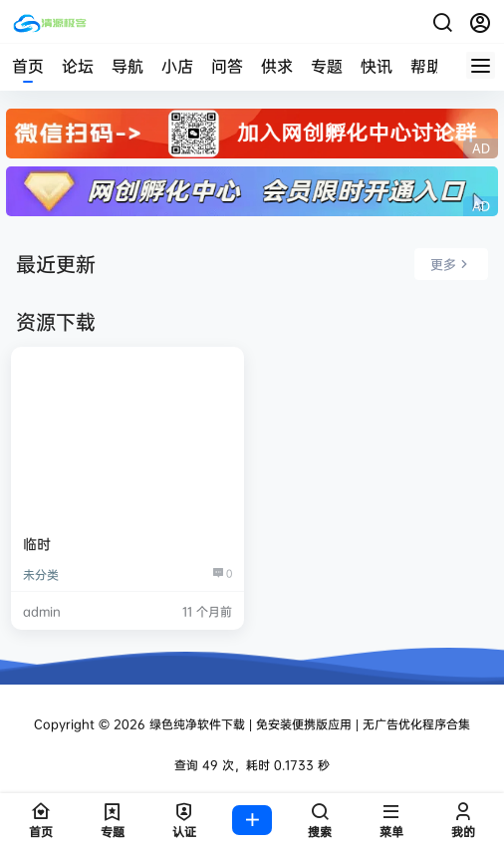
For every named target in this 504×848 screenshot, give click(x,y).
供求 (277, 66)
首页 (28, 66)
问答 (227, 66)
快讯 (377, 66)
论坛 (78, 66)
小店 (177, 66)
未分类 (41, 574)
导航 (127, 66)
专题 (327, 66)
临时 (37, 544)
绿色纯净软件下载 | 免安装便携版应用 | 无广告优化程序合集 (308, 724)
